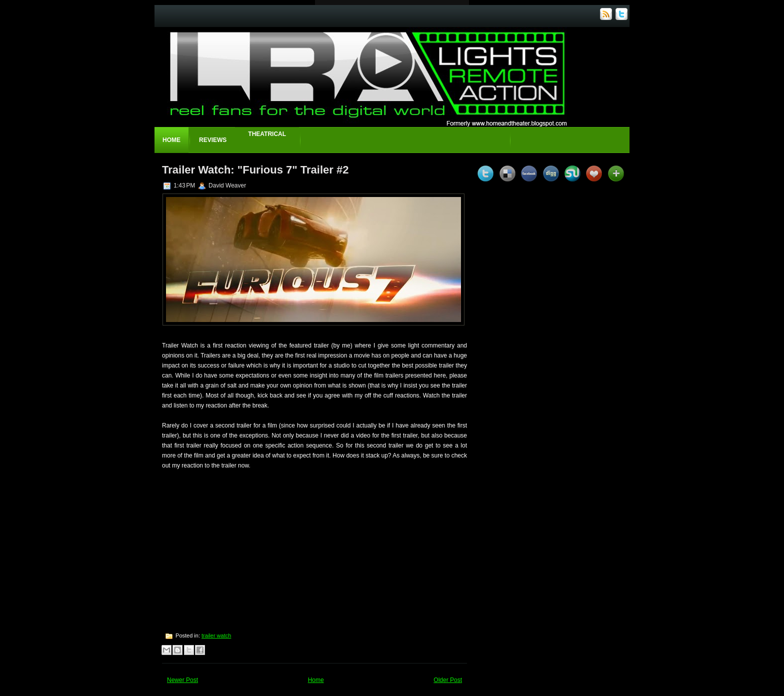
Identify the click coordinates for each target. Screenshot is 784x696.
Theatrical (267, 134)
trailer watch (216, 635)
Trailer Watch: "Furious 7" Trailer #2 (255, 170)
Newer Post (182, 680)
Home (171, 140)
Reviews (213, 140)
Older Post (448, 680)
